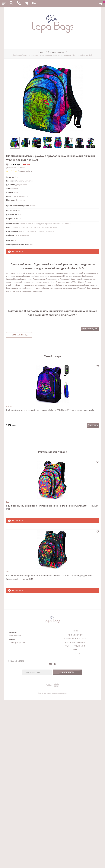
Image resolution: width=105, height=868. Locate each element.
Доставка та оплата (75, 642)
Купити (93, 426)
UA (34, 3)
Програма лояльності (75, 639)
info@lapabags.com (17, 643)
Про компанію (75, 635)
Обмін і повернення (75, 646)
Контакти (75, 653)
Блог (75, 650)
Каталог (41, 52)
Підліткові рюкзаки (56, 52)
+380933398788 (15, 635)
